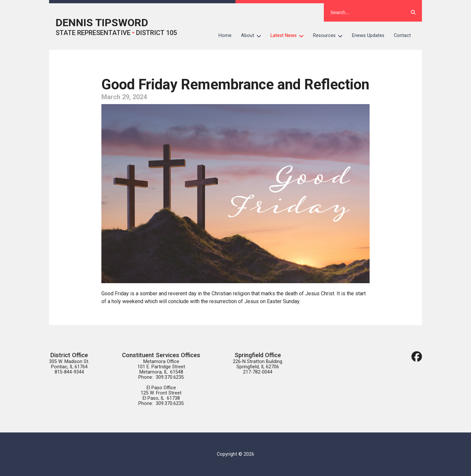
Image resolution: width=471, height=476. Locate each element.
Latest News (289, 36)
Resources (330, 36)
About (253, 36)
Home (225, 36)
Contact (402, 36)
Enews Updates (368, 36)
